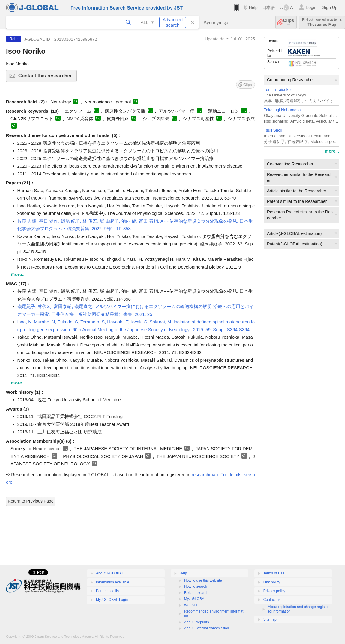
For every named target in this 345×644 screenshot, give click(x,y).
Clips (289, 22)
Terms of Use (274, 573)
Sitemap (270, 619)
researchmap (205, 475)
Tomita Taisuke (277, 89)
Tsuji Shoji (273, 130)
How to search (196, 586)
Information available (113, 582)
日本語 (268, 7)
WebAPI (191, 605)
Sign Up (330, 7)
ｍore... (332, 151)
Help (253, 7)
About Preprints (197, 622)
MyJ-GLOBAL (195, 599)
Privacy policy (274, 591)
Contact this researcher (47, 77)
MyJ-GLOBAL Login (112, 600)
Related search (196, 593)
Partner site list (108, 591)
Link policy (272, 582)
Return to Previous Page (31, 501)
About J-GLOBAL (110, 573)
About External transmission (207, 628)
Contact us (272, 600)
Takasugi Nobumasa (282, 110)
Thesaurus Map (322, 22)
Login (311, 7)
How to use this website (203, 580)
